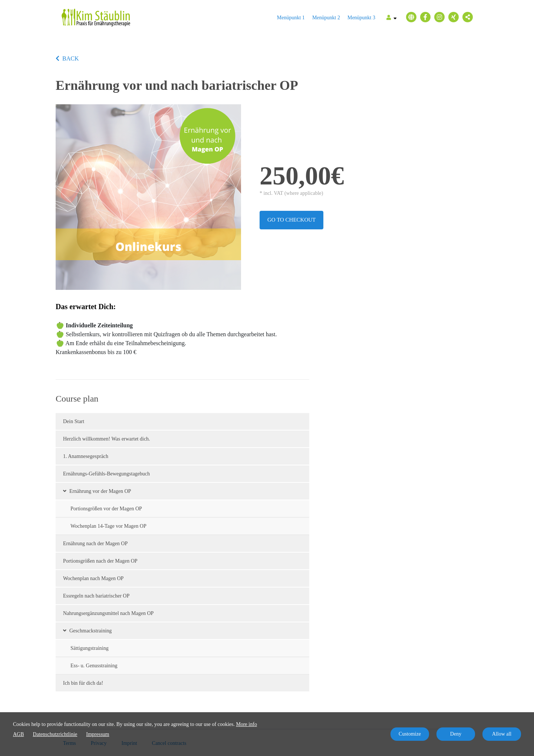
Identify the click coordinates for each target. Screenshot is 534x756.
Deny (456, 734)
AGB (19, 734)
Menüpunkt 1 (291, 18)
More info (247, 724)
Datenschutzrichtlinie (55, 734)
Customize (410, 734)
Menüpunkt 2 (326, 18)
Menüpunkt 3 (361, 18)
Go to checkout (291, 220)
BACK (67, 58)
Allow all (502, 734)
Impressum (98, 734)
